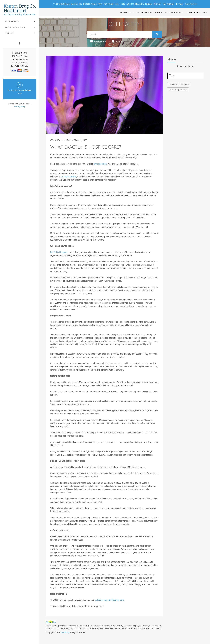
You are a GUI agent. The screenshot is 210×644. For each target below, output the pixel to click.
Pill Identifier (146, 12)
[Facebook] (19, 44)
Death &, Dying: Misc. (178, 89)
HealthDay (65, 632)
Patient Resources (15, 27)
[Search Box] (120, 34)
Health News (99, 41)
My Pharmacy (12, 22)
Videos (118, 41)
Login (205, 12)
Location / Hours (177, 12)
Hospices (173, 84)
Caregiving (185, 84)
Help (135, 12)
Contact (9, 33)
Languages (125, 12)
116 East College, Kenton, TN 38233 (71, 4)
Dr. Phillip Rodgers (59, 252)
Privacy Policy (20, 107)
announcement (101, 164)
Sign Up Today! (193, 12)
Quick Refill (161, 12)
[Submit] (157, 34)
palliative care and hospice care (109, 600)
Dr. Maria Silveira (68, 177)
